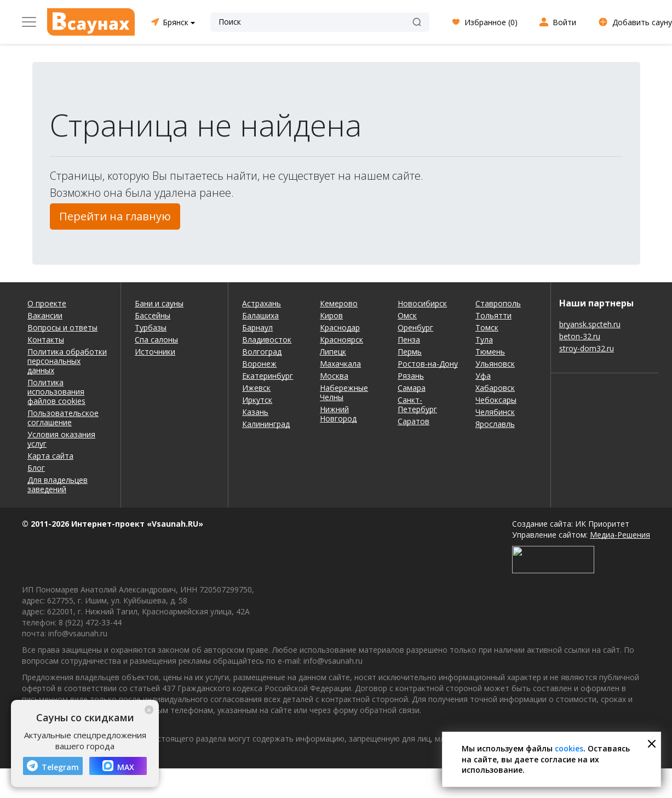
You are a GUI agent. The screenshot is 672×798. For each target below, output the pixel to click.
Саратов (413, 421)
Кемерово (339, 303)
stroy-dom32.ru (587, 348)
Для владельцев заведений (58, 485)
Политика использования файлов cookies (56, 392)
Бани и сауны (159, 303)
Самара (412, 388)
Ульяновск (495, 364)
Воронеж (259, 364)
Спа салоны (156, 340)
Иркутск (257, 400)
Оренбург (415, 327)
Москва (334, 376)
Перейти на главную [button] (115, 216)
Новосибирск (422, 303)
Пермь (410, 352)
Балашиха (260, 315)
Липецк (333, 352)
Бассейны (153, 315)
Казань (255, 412)
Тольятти (493, 315)
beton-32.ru (580, 336)
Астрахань (262, 303)
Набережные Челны (344, 392)
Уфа (483, 376)
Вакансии (45, 315)
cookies (569, 748)
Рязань (411, 376)
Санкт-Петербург (417, 404)
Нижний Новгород (338, 414)
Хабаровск (495, 388)
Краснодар (340, 327)
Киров (331, 315)
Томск (487, 327)
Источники (155, 352)
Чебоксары (496, 400)
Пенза (409, 340)
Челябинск (495, 412)
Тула (484, 340)
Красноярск (341, 340)
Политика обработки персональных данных (67, 361)
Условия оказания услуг (61, 439)
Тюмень (490, 352)
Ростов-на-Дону (428, 364)
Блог (36, 468)
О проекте (47, 303)
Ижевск (256, 388)
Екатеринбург (268, 376)
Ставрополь (498, 303)
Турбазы (151, 327)
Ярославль (495, 424)
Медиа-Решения (620, 535)
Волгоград (262, 352)
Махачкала (340, 364)
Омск (407, 315)
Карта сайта (50, 456)
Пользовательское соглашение (63, 418)
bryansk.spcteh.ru (590, 324)
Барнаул (257, 327)
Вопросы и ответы (62, 327)
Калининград (266, 424)
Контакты (46, 340)
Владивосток (267, 340)
